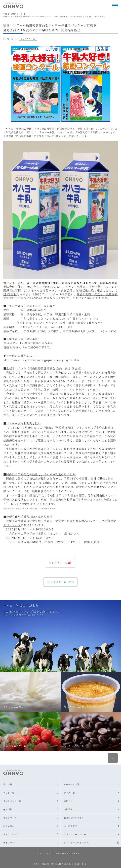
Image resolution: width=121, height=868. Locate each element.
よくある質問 (71, 826)
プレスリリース (58, 563)
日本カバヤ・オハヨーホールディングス (58, 853)
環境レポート (10, 818)
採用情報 (8, 809)
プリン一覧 (9, 793)
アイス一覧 (69, 793)
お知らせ (68, 801)
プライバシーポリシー (75, 834)
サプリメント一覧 (12, 801)
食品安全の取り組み (74, 818)
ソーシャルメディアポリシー (78, 843)
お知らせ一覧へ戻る (61, 582)
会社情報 (68, 809)
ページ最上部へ (113, 758)
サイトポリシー (11, 843)
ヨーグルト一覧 (72, 784)
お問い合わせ (10, 826)
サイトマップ (10, 834)
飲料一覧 (8, 784)
